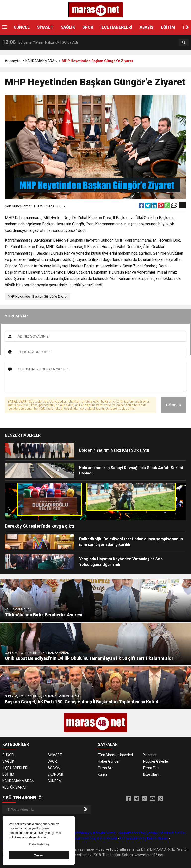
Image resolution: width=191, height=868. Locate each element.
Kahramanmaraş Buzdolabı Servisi (89, 833)
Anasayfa (13, 61)
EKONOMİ (55, 774)
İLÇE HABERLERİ (116, 27)
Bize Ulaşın (152, 774)
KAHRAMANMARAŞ (41, 61)
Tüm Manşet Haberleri (115, 755)
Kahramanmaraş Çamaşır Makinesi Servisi (152, 833)
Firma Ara (106, 768)
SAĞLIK (68, 27)
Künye (103, 774)
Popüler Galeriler (156, 761)
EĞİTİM (168, 27)
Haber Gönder (109, 761)
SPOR (88, 27)
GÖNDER (173, 405)
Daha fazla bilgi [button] (39, 844)
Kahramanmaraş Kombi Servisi (144, 838)
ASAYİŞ (146, 27)
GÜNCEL (22, 27)
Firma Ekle (151, 768)
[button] (187, 27)
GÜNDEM (55, 781)
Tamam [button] (39, 855)
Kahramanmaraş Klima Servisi (93, 838)
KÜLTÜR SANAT (15, 787)
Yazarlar (150, 755)
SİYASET (45, 27)
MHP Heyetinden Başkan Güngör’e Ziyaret (38, 296)
